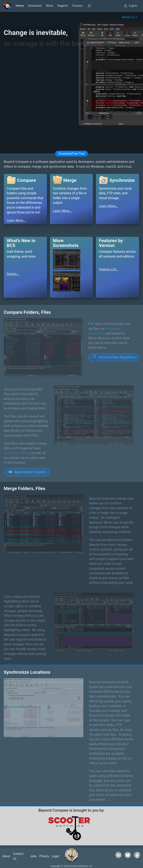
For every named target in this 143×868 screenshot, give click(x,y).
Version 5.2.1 (130, 17)
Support (63, 6)
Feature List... (109, 269)
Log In (133, 6)
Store (49, 6)
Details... (13, 274)
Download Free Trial (71, 154)
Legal (55, 856)
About (6, 856)
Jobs (33, 856)
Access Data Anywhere (114, 357)
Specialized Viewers (27, 472)
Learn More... (16, 220)
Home (20, 6)
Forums (77, 6)
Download (35, 6)
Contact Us (18, 856)
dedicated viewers (17, 453)
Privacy (44, 856)
